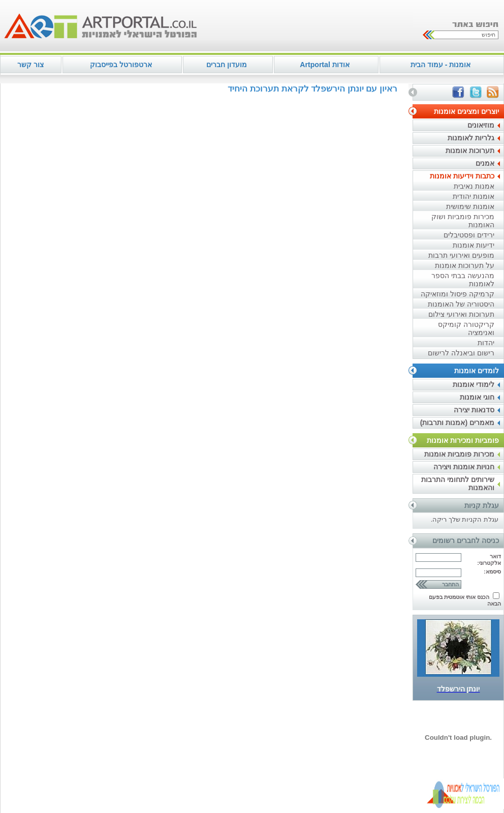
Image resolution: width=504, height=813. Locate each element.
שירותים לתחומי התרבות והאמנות (458, 484)
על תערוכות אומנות (465, 265)
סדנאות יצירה (474, 410)
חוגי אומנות (477, 397)
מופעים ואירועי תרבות (461, 255)
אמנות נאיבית (474, 186)
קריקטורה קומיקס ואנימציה (466, 328)
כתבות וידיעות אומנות (462, 176)
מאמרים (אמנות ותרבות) (457, 423)
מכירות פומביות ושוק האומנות (463, 221)
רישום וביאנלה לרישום (461, 353)
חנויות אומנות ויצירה (464, 467)
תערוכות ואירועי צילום (461, 314)
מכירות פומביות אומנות (459, 454)
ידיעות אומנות (474, 245)
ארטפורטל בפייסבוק (121, 65)
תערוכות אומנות (470, 150)
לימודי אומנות (474, 384)
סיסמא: (492, 571)
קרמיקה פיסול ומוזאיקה (458, 294)
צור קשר (30, 65)
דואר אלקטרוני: (489, 560)
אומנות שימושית (470, 206)
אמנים (485, 163)
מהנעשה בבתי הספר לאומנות (463, 280)
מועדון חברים (227, 65)
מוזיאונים (481, 125)
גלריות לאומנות (471, 138)
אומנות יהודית (474, 196)
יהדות (486, 343)
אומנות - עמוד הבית (440, 65)
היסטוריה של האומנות (461, 304)
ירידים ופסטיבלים (469, 235)
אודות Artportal (324, 65)
